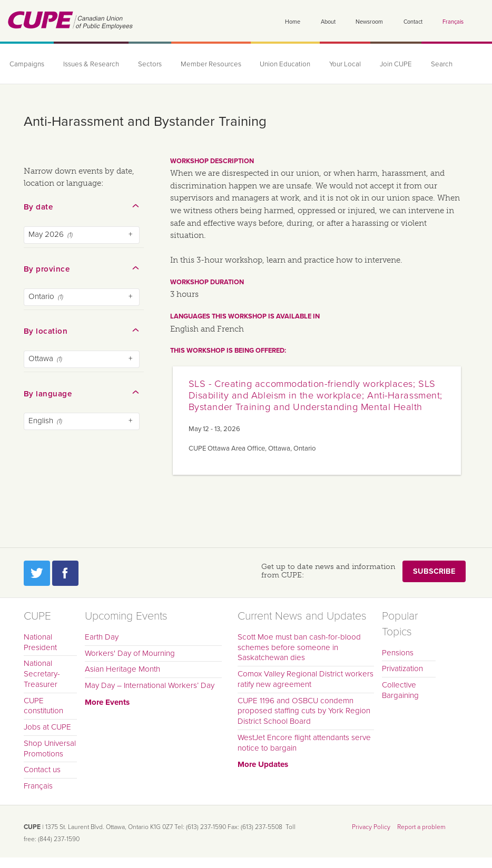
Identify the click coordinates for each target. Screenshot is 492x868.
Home (293, 22)
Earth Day (102, 637)
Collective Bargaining (400, 690)
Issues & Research (91, 64)
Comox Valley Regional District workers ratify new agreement (306, 679)
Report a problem (421, 827)
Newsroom (369, 22)
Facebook (65, 573)
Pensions (398, 653)
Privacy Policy (371, 827)
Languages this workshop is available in (245, 316)
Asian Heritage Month (122, 669)
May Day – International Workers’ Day (150, 685)
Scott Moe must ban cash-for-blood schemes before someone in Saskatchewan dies (299, 647)
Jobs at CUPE (47, 727)
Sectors (150, 64)
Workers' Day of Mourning (130, 653)
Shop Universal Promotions (50, 749)
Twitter (37, 573)
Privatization (402, 669)
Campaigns (27, 64)
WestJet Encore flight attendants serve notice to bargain (304, 743)
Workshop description (212, 161)
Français (453, 22)
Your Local (345, 64)
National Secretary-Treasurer (42, 674)
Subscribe (434, 571)
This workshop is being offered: (228, 351)
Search (442, 64)
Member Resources (211, 64)
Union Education (285, 64)
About (328, 22)
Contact (413, 22)
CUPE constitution (43, 706)
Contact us (42, 770)
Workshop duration (207, 282)
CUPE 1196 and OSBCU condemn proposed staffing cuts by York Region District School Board (304, 711)
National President (40, 642)
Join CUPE (396, 64)
